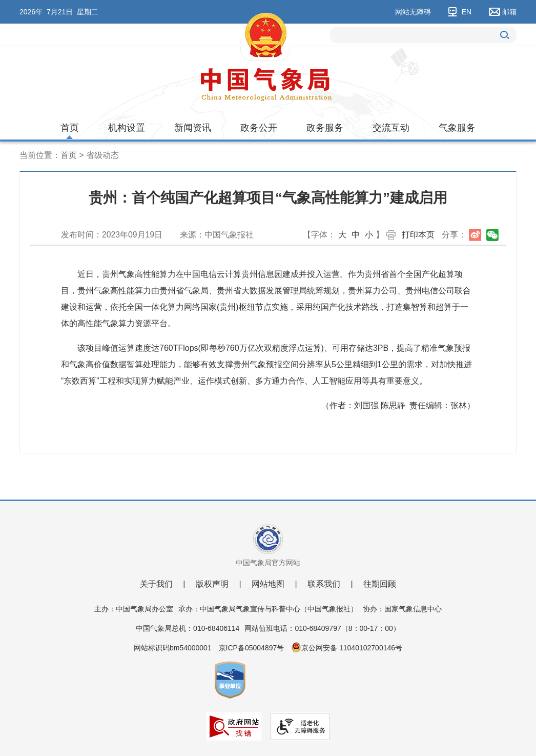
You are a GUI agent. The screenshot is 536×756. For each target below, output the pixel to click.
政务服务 (325, 128)
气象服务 (457, 128)
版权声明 (212, 584)
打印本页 (418, 235)
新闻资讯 (193, 128)
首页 (70, 128)
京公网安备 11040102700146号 (352, 648)
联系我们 (324, 584)
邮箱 (509, 12)
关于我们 (156, 584)
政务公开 (259, 128)
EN (467, 12)
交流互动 (391, 128)
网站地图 (268, 584)
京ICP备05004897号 (252, 648)
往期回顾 (380, 584)
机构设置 (127, 128)
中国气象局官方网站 (268, 563)
